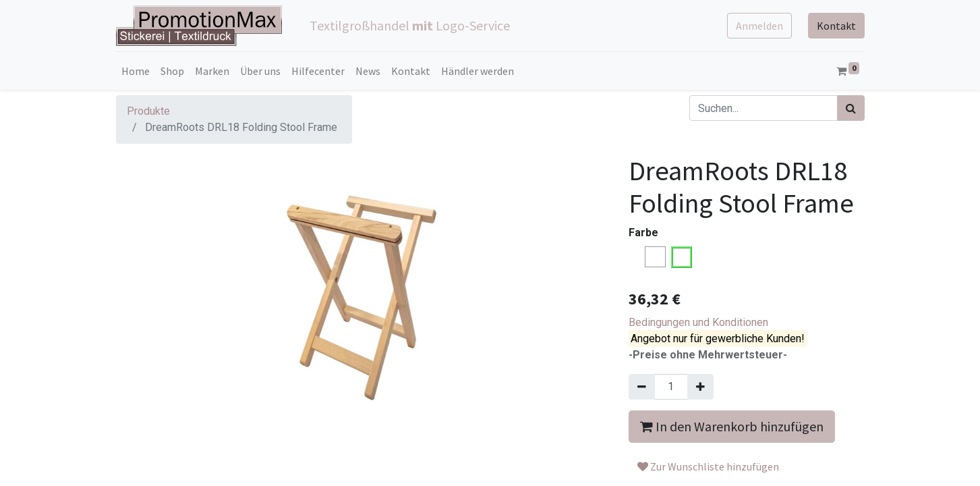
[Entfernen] (642, 387)
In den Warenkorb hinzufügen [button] (732, 426)
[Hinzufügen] (700, 387)
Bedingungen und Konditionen (698, 322)
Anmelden (759, 26)
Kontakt (836, 26)
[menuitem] (136, 71)
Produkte (148, 111)
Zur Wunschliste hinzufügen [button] (708, 466)
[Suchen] (851, 108)
